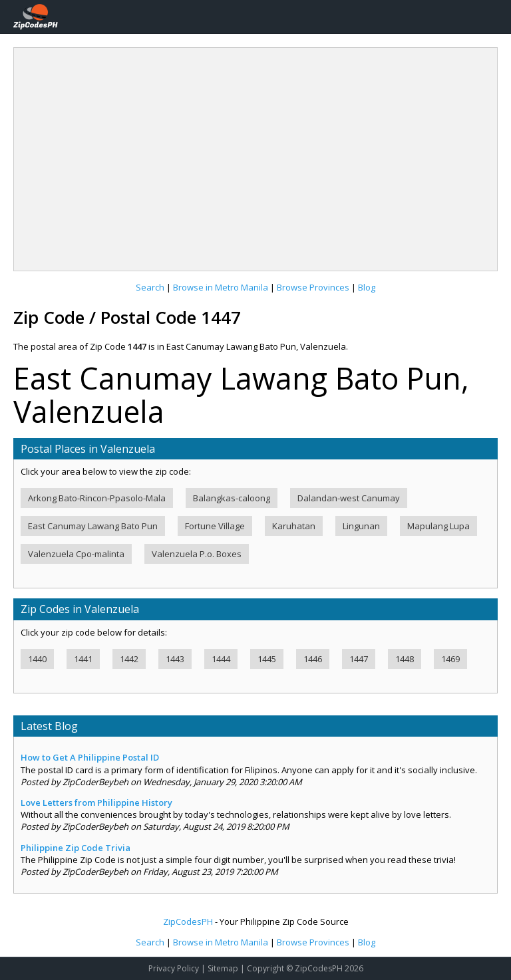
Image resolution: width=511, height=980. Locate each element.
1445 (267, 659)
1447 (359, 659)
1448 (405, 659)
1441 (83, 659)
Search (150, 287)
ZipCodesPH (188, 921)
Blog (367, 287)
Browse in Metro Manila (221, 287)
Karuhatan (294, 526)
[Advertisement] (255, 154)
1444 (221, 659)
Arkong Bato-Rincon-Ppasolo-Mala (97, 498)
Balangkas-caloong (232, 498)
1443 (175, 659)
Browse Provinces (313, 287)
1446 (313, 659)
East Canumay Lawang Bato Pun (93, 526)
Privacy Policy (174, 968)
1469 (450, 659)
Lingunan (361, 526)
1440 (37, 659)
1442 (129, 659)
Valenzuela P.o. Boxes (197, 554)
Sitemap (223, 968)
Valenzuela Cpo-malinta (76, 554)
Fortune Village (215, 526)
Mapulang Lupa (438, 526)
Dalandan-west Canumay (349, 498)
